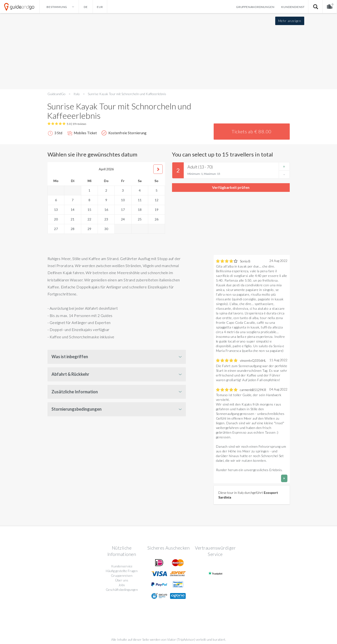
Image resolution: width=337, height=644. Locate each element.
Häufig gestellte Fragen (122, 571)
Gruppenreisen (122, 575)
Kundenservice (122, 566)
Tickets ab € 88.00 (252, 131)
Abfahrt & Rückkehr (70, 374)
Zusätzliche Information (75, 392)
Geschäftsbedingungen (122, 590)
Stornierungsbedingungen (77, 409)
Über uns (122, 580)
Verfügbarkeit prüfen (231, 187)
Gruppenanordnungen (255, 7)
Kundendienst (293, 7)
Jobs (122, 585)
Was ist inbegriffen (70, 357)
